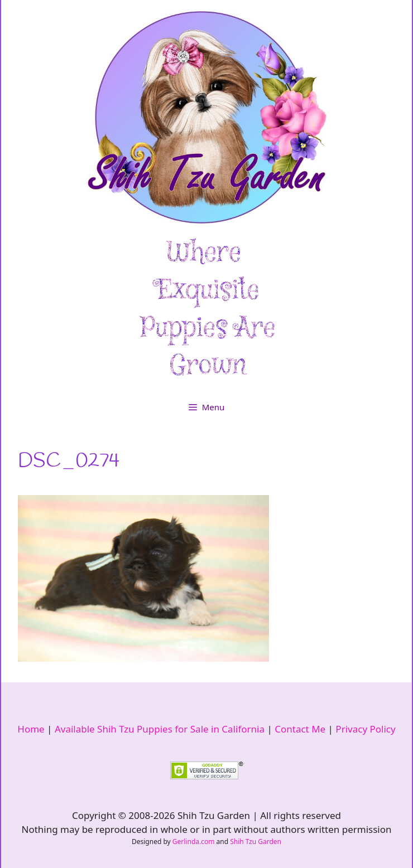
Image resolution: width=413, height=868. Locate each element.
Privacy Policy (365, 729)
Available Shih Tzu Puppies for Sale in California (160, 729)
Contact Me (300, 729)
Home (31, 729)
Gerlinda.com (194, 842)
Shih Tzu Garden (256, 842)
